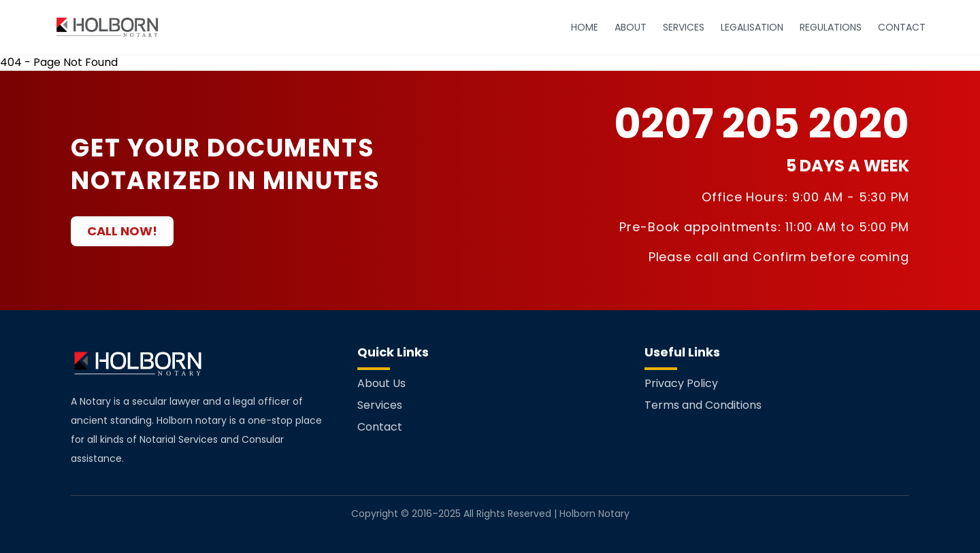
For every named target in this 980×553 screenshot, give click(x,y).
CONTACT (902, 27)
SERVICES (684, 27)
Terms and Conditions (703, 405)
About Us (381, 383)
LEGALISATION (752, 27)
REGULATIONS (831, 27)
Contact (380, 427)
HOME (585, 27)
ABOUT (631, 27)
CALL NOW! (122, 231)
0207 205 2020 (762, 124)
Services (380, 405)
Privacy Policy (681, 383)
